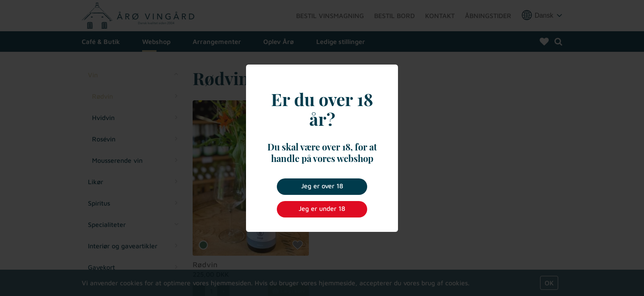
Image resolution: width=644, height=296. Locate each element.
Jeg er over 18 (322, 186)
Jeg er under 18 (322, 208)
